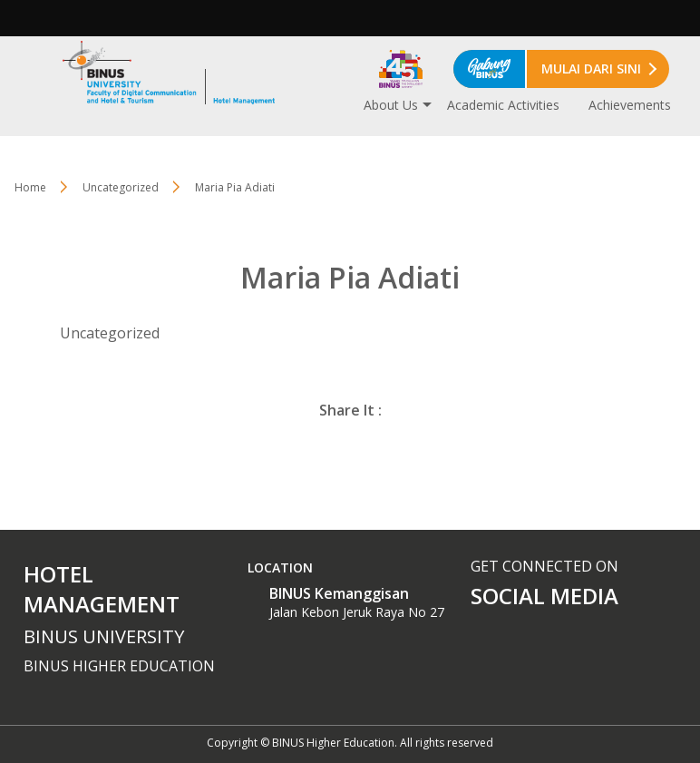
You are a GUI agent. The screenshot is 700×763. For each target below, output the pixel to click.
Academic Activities (503, 105)
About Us (391, 105)
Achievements (630, 105)
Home (30, 187)
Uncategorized (121, 187)
